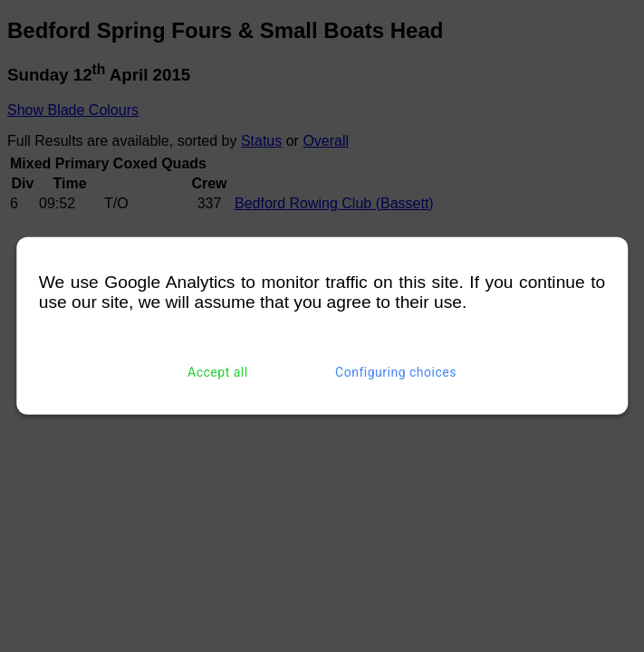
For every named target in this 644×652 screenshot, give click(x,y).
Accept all (218, 372)
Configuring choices (396, 372)
